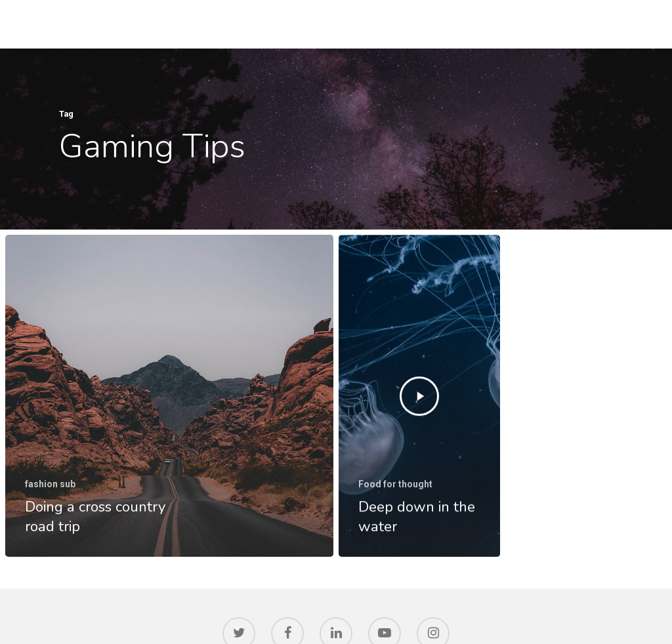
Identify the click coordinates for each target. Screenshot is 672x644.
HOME (339, 24)
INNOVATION (516, 24)
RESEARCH (446, 24)
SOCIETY (581, 24)
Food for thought (395, 485)
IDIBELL (387, 24)
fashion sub (50, 484)
